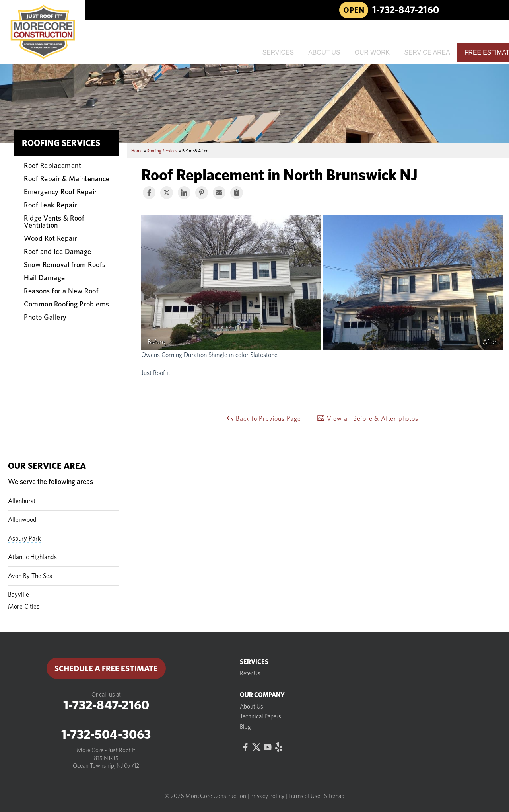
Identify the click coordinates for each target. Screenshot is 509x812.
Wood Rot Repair (51, 238)
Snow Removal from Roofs (65, 264)
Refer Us (250, 673)
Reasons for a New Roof (61, 291)
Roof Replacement (52, 165)
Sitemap (334, 796)
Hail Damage (45, 277)
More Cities (24, 606)
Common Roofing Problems (67, 304)
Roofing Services (61, 143)
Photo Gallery (45, 317)
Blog (245, 727)
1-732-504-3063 (106, 734)
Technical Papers (260, 716)
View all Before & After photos (368, 418)
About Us (252, 707)
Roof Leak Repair (50, 205)
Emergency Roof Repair (60, 191)
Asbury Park (24, 538)
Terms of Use (304, 796)
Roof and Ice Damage (58, 251)
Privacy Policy (267, 796)
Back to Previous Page (263, 418)
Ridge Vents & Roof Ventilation (54, 221)
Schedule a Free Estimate (106, 668)
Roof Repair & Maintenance (67, 178)
